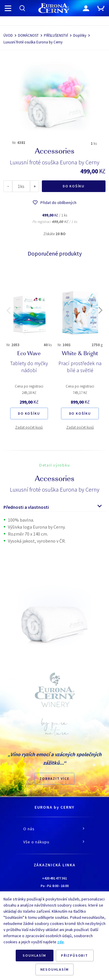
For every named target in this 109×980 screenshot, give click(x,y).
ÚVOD (8, 35)
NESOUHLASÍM (55, 969)
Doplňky (80, 35)
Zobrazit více (54, 778)
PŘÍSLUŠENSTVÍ (56, 35)
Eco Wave (29, 354)
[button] (8, 310)
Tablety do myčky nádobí (29, 367)
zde (60, 942)
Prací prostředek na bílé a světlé (80, 367)
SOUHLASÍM (34, 955)
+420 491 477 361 (54, 878)
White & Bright (80, 354)
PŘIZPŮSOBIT (75, 955)
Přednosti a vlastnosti (26, 507)
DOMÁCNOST (28, 35)
